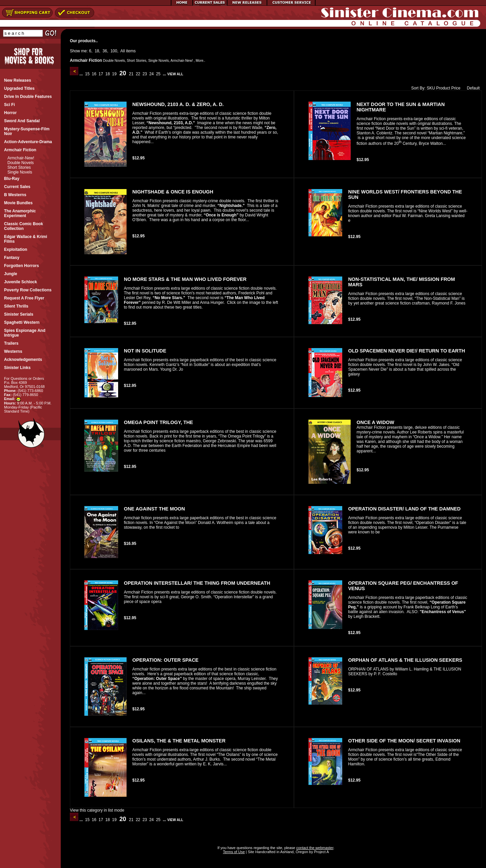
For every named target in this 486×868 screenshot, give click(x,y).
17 (101, 74)
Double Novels (21, 163)
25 (158, 74)
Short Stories (19, 167)
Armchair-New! (21, 158)
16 (94, 74)
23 (145, 74)
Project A (321, 852)
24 (152, 74)
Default (472, 88)
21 (131, 74)
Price (456, 88)
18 (97, 51)
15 (87, 74)
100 (114, 51)
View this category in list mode (97, 810)
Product (443, 88)
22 (138, 74)
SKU (431, 88)
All (123, 51)
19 (114, 74)
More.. (200, 61)
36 (105, 51)
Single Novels (20, 172)
